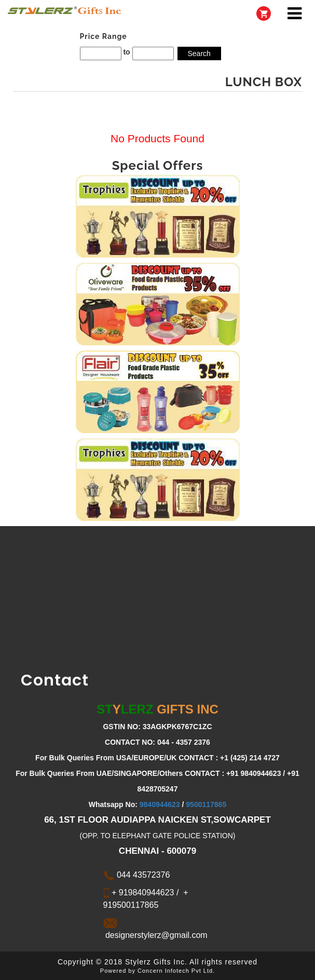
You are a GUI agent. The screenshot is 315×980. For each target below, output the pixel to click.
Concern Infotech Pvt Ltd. (176, 971)
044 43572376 (137, 875)
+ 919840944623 (142, 892)
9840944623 (160, 804)
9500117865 (206, 804)
